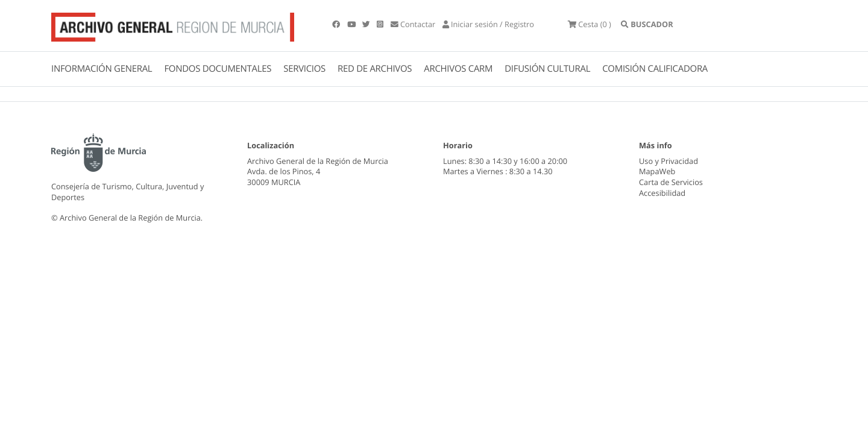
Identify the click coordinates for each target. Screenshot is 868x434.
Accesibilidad (662, 193)
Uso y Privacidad (668, 161)
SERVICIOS (304, 69)
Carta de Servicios (671, 182)
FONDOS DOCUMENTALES (218, 69)
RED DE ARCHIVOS (375, 69)
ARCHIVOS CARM (458, 69)
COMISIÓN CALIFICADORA (655, 69)
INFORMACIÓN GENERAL (102, 69)
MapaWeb (657, 171)
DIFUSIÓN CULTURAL (547, 69)
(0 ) (590, 24)
